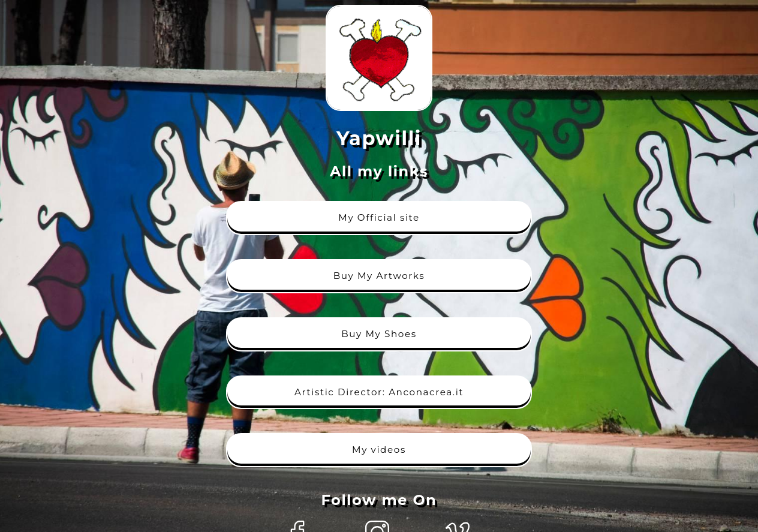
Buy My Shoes (379, 334)
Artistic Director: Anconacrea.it (379, 392)
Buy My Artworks (379, 276)
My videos (379, 450)
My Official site (379, 217)
